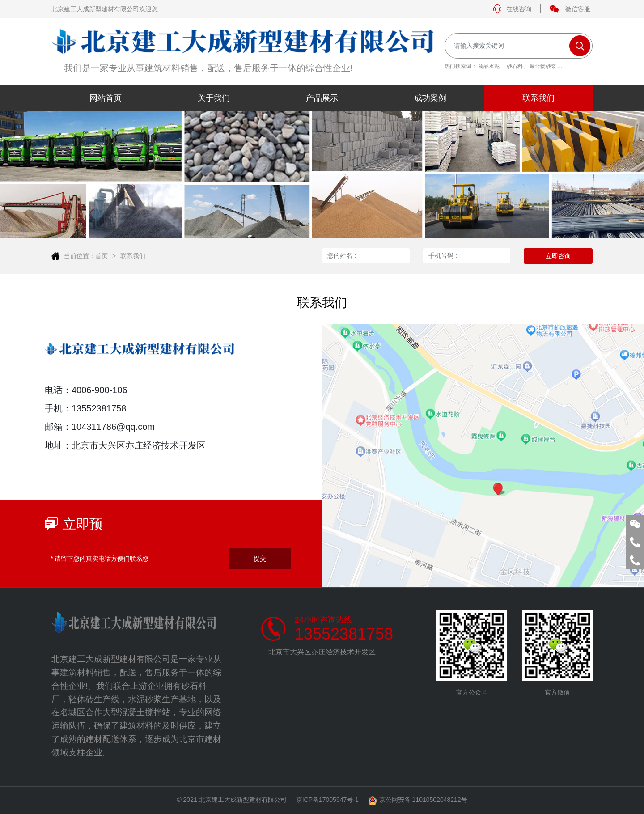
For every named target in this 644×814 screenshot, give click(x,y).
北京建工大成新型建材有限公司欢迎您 (105, 9)
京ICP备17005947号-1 (327, 800)
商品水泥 (489, 66)
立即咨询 (558, 256)
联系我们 (133, 256)
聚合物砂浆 (543, 66)
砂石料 (515, 66)
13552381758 (344, 634)
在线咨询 (512, 9)
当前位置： (80, 256)
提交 (260, 559)
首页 (102, 256)
